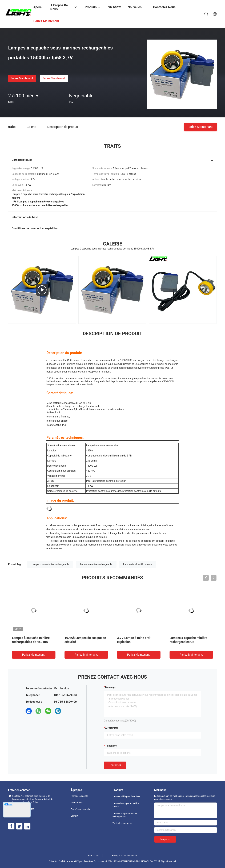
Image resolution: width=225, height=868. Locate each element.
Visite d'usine (77, 803)
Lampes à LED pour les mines (126, 796)
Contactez (115, 765)
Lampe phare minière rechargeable (50, 564)
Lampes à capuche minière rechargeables (125, 815)
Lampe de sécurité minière (137, 564)
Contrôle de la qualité (81, 809)
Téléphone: (111, 746)
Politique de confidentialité (124, 856)
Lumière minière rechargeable (96, 564)
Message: (111, 687)
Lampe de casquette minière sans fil (126, 805)
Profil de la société (79, 796)
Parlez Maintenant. (22, 78)
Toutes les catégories (122, 823)
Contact (74, 816)
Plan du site (94, 856)
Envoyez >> (165, 839)
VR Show (114, 7)
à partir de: (111, 728)
